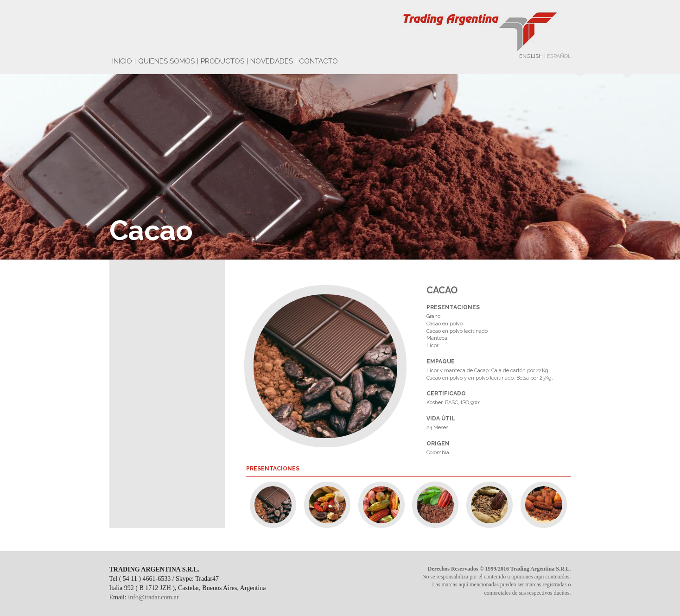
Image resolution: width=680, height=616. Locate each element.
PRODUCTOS (222, 61)
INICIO (122, 61)
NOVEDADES (272, 61)
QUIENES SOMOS (166, 61)
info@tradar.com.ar (153, 597)
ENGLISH (531, 56)
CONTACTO (318, 61)
